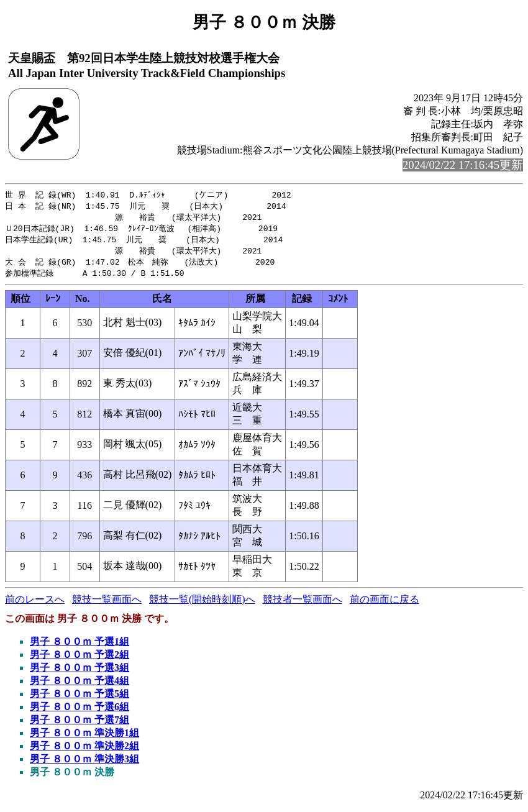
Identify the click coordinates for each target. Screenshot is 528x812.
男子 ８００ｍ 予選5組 (80, 699)
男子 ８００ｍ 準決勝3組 (84, 764)
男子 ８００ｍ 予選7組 (80, 725)
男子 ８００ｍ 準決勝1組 (84, 738)
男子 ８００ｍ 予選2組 (80, 659)
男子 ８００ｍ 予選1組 (80, 646)
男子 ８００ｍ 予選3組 (80, 673)
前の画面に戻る (385, 604)
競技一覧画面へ (107, 604)
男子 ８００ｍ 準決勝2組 (84, 751)
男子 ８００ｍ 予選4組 (80, 686)
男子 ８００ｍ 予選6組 (80, 712)
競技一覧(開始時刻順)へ (202, 604)
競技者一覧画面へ (303, 604)
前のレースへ (35, 604)
